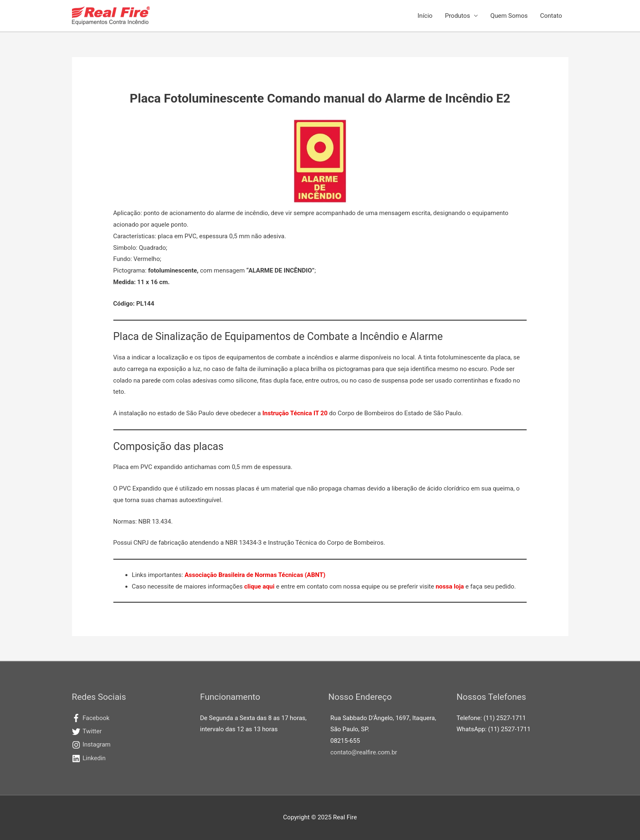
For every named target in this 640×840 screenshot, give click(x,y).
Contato (551, 16)
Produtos (457, 16)
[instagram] (128, 745)
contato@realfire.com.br (364, 752)
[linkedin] (128, 759)
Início (425, 16)
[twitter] (128, 732)
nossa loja (450, 586)
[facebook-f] (128, 718)
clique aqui (259, 586)
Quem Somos (509, 16)
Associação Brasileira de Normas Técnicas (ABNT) (255, 575)
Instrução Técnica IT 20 (295, 413)
